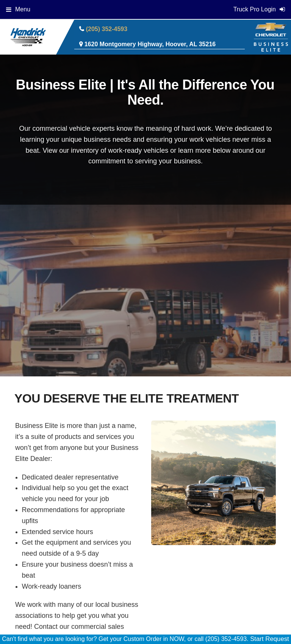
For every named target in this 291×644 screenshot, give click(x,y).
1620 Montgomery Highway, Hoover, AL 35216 (150, 44)
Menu (18, 9)
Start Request (270, 639)
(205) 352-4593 (107, 29)
